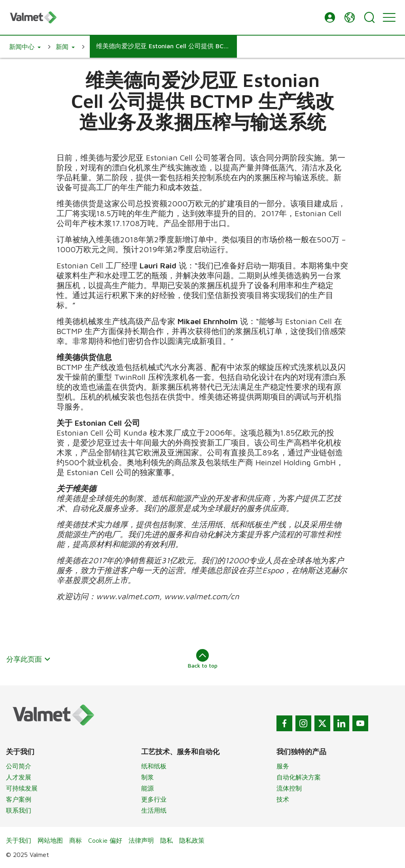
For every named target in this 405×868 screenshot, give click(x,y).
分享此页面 (29, 659)
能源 (148, 788)
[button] (330, 17)
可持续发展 (22, 788)
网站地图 (50, 840)
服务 (283, 766)
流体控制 (289, 788)
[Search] (369, 17)
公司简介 (19, 766)
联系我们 (19, 810)
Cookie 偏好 (105, 840)
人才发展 (19, 777)
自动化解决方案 (299, 777)
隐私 (167, 840)
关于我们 (19, 840)
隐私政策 (192, 840)
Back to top (203, 659)
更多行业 (154, 799)
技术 (283, 799)
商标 (76, 840)
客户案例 (19, 799)
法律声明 (141, 840)
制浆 (148, 777)
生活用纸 (154, 810)
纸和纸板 (154, 766)
